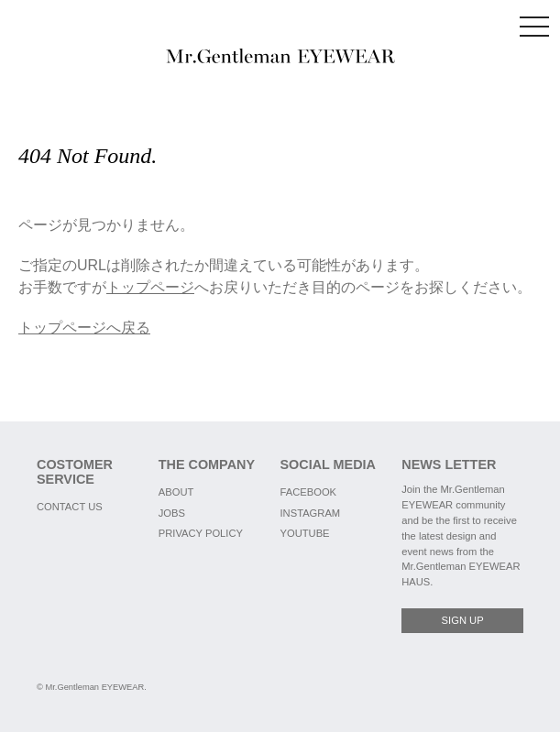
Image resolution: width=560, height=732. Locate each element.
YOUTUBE (305, 533)
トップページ (150, 287)
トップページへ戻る (84, 328)
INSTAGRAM (311, 513)
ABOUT (176, 492)
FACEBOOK (309, 492)
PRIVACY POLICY (201, 533)
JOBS (172, 513)
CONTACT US (70, 507)
